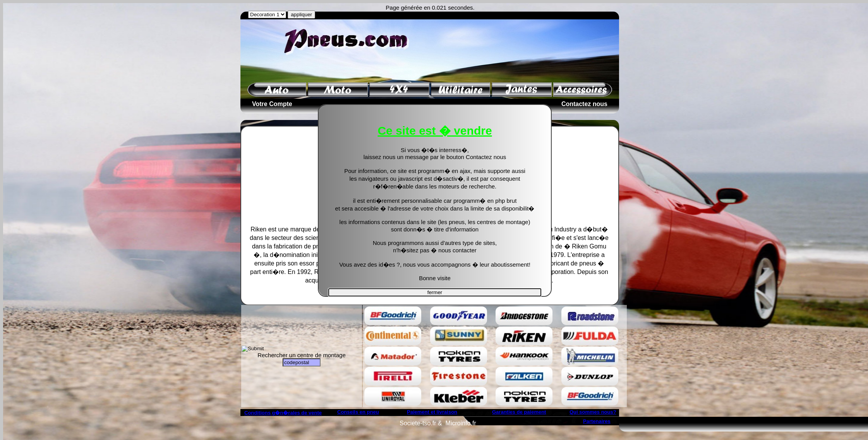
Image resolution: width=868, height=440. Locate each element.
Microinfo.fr (461, 423)
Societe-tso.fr (418, 423)
